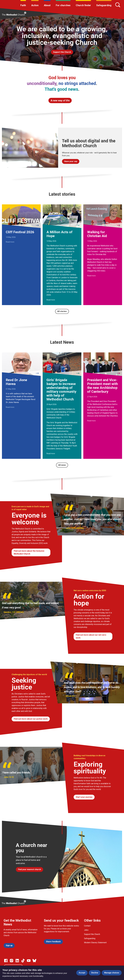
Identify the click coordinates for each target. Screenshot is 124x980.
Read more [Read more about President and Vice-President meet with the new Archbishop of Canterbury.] (91, 421)
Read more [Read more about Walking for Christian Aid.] (91, 276)
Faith (23, 5)
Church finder (83, 5)
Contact (87, 926)
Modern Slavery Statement (95, 943)
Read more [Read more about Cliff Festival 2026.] (10, 242)
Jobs (86, 930)
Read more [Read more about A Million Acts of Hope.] (51, 300)
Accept (82, 973)
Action (35, 5)
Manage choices (112, 973)
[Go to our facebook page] (6, 961)
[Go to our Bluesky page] (34, 961)
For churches (63, 5)
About (47, 5)
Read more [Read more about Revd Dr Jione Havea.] (10, 407)
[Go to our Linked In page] (17, 961)
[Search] (118, 5)
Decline (95, 973)
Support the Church (92, 934)
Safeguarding (104, 5)
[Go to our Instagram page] (12, 961)
